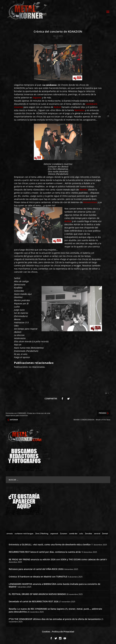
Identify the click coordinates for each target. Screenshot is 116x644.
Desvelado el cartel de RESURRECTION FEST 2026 (34, 601)
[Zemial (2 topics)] (105, 533)
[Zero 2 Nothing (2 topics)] (42, 533)
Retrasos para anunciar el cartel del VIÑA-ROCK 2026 (36, 568)
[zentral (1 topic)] (97, 533)
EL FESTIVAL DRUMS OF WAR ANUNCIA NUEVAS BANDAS (37, 593)
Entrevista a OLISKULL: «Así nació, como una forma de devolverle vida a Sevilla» (50, 544)
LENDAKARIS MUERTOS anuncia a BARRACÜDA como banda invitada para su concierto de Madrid (55, 584)
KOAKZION (19, 87)
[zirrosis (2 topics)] (10, 533)
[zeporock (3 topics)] (54, 533)
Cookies (46, 631)
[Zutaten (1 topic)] (64, 533)
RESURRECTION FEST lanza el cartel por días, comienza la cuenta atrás (45, 551)
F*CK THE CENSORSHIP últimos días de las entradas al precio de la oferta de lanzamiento (55, 618)
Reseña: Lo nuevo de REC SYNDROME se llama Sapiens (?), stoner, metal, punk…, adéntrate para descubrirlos (55, 609)
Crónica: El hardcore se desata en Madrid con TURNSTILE (38, 576)
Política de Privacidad (63, 631)
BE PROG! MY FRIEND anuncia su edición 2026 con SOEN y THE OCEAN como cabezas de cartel (57, 559)
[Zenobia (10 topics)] (89, 533)
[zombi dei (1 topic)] (73, 533)
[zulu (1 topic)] (81, 533)
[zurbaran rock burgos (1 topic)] (24, 533)
